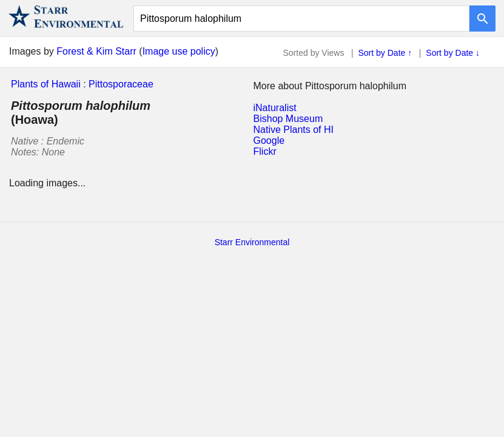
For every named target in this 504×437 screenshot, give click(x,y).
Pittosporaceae (121, 84)
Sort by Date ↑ (385, 53)
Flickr (265, 151)
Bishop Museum (288, 119)
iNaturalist (275, 108)
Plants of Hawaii (46, 84)
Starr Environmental (252, 242)
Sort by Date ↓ (453, 53)
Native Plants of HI (294, 130)
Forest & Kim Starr (96, 51)
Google (269, 141)
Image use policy (179, 51)
